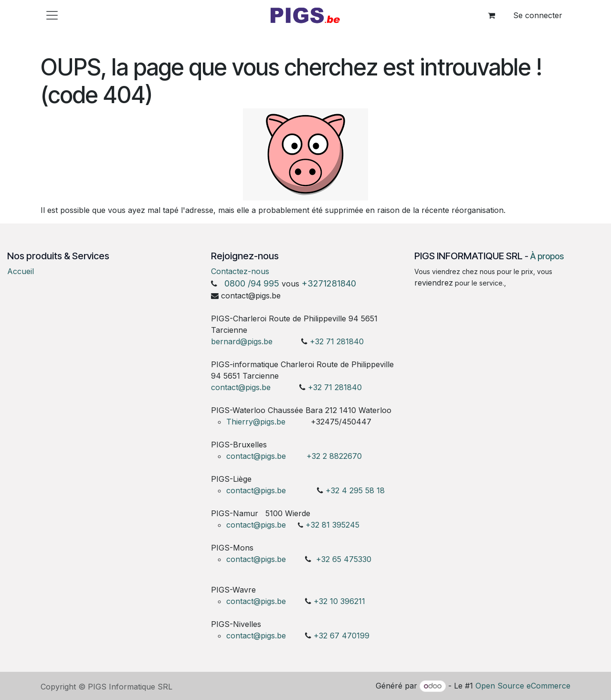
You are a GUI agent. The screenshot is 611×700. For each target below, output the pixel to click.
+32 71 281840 (337, 341)
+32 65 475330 (344, 559)
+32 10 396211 (339, 601)
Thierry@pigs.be (256, 422)
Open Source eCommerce (523, 686)
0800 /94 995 (252, 283)
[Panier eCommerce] (491, 15)
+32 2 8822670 (334, 456)
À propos (547, 256)
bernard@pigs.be (242, 341)
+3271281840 (329, 283)
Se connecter (538, 15)
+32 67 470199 (342, 636)
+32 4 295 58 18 (356, 490)
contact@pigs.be (241, 387)
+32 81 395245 (332, 525)
